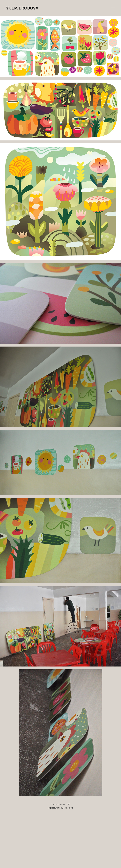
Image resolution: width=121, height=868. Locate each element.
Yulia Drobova (22, 8)
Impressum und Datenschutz (61, 808)
